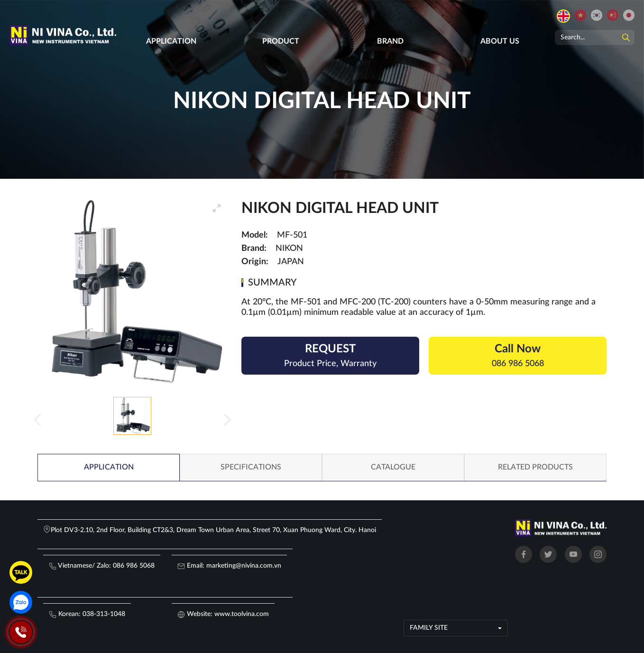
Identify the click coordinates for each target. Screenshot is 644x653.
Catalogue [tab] (393, 467)
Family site (429, 628)
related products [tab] (535, 467)
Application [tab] (109, 467)
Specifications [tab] (251, 467)
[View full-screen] (217, 208)
